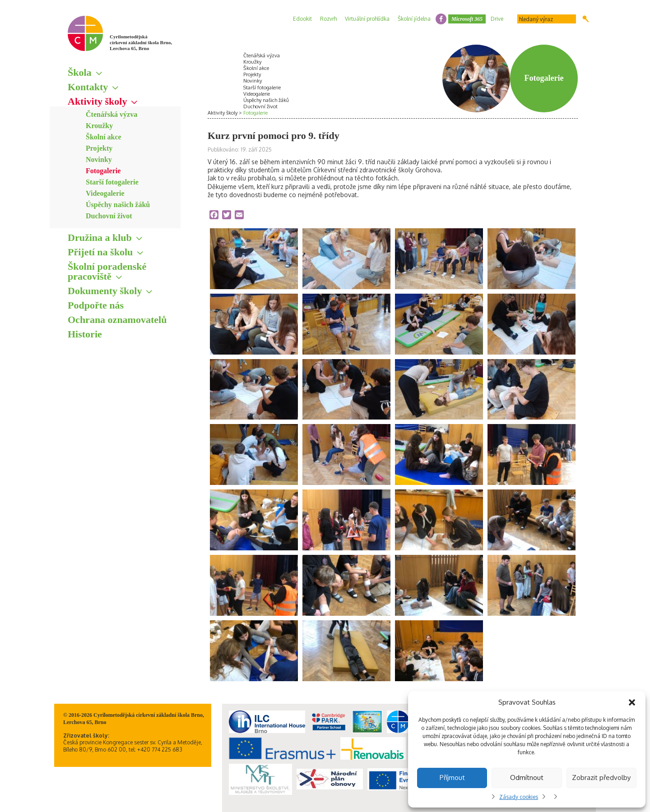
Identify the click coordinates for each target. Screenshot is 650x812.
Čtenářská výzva (111, 114)
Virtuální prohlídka (367, 19)
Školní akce (104, 137)
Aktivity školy (97, 101)
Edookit (302, 19)
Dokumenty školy (105, 291)
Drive (497, 19)
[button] (632, 702)
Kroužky (99, 126)
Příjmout (452, 777)
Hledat (586, 19)
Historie (85, 334)
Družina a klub (100, 238)
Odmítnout (527, 777)
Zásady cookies (519, 797)
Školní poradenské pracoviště (107, 271)
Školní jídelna (414, 19)
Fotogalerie (103, 171)
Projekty (99, 148)
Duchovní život (109, 216)
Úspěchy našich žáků (118, 205)
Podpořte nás (96, 305)
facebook (441, 19)
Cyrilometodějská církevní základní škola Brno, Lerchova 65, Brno (141, 42)
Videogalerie (105, 193)
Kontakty (88, 87)
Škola (80, 72)
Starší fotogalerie (112, 182)
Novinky (99, 159)
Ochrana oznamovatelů (117, 320)
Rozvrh (328, 19)
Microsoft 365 (467, 19)
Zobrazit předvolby (601, 777)
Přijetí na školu (100, 252)
